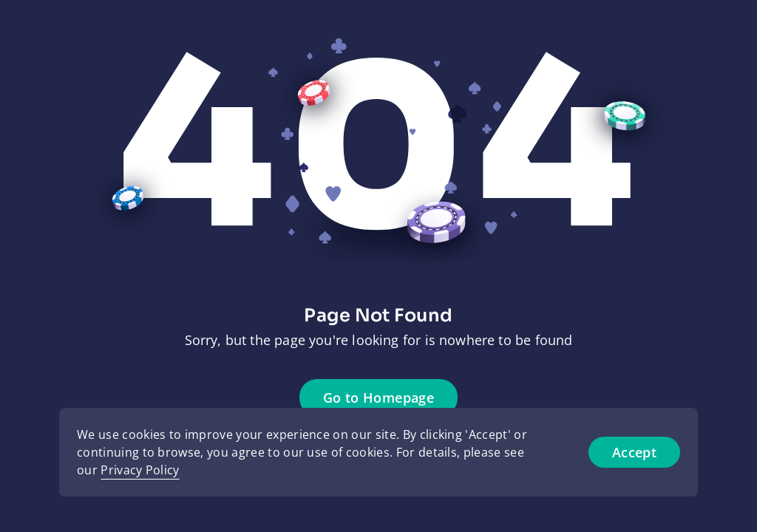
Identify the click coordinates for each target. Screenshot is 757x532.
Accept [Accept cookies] (634, 452)
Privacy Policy (140, 470)
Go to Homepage (378, 398)
